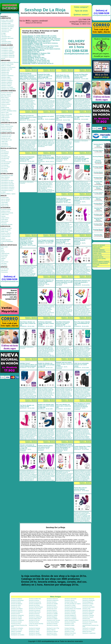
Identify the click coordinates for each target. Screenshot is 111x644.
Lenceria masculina (6, 129)
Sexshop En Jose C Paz (53, 628)
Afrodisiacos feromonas (7, 213)
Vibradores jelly (5, 72)
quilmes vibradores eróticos (72, 620)
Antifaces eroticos (6, 211)
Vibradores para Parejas (7, 64)
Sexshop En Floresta (52, 624)
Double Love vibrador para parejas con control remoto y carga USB (46, 406)
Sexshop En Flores (16, 624)
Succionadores (5, 179)
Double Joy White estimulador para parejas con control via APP (82, 158)
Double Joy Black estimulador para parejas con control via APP (63, 200)
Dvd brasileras (5, 154)
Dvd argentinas (5, 152)
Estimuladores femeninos (8, 185)
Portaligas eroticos (6, 109)
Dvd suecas (4, 170)
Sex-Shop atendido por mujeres (73, 604)
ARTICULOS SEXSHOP (99, 245)
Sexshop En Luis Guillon (35, 635)
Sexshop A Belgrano (52, 617)
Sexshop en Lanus (69, 631)
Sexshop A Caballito (88, 614)
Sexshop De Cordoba (88, 604)
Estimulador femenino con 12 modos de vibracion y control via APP (46, 281)
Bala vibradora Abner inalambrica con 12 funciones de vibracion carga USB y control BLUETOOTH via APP (27, 241)
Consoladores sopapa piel (8, 57)
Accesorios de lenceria (7, 93)
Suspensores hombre (7, 131)
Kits (2, 243)
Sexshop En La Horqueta (89, 628)
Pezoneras (4, 223)
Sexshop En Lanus (16, 633)
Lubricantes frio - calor (7, 28)
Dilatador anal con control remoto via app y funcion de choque (64, 364)
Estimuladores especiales (8, 184)
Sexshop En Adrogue (70, 610)
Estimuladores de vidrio (7, 182)
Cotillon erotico (5, 214)
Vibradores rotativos (6, 86)
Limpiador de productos (7, 22)
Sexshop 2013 (86, 619)
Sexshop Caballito (28, 43)
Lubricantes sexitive (6, 42)
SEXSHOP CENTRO (98, 257)
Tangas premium (5, 117)
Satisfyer (3, 258)
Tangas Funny (5, 119)
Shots (3, 260)
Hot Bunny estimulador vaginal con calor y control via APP (46, 323)
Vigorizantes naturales (7, 224)
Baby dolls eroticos (6, 96)
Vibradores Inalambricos (7, 76)
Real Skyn (4, 35)
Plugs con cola (5, 206)
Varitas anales (5, 204)
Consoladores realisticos (7, 54)
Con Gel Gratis (5, 269)
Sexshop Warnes (27, 59)
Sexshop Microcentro (29, 40)
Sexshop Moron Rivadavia (30, 53)
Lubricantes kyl (5, 32)
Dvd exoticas (4, 155)
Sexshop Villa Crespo (29, 47)
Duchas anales (5, 197)
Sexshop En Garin (69, 624)
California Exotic (5, 253)
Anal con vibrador (6, 199)
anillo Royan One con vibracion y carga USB (63, 76)
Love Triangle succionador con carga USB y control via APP (64, 117)
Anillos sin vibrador (6, 230)
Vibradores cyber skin (7, 69)
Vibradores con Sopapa (7, 87)
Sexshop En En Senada (89, 620)
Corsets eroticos (5, 103)
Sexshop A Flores (16, 614)
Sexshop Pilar (26, 63)
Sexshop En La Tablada (89, 630)
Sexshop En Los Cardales (18, 635)
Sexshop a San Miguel (17, 609)
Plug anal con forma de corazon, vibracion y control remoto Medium (28, 117)
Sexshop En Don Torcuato (53, 620)
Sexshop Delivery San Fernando (73, 609)
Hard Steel (4, 263)
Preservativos (5, 219)
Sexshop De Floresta (34, 605)
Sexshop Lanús (27, 55)
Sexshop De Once (16, 607)
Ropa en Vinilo (5, 112)
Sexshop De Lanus (87, 605)
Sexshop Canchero (52, 602)
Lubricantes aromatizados (8, 25)
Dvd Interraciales (5, 163)
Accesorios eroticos (6, 210)
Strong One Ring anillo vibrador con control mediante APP (81, 76)
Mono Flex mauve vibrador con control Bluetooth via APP (82, 323)
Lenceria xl (4, 106)
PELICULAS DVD (97, 255)
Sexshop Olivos (27, 56)
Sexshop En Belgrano (17, 599)
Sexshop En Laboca (34, 631)
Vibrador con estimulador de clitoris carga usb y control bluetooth (83, 199)
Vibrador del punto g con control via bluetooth (63, 158)
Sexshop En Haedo (70, 625)
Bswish (3, 252)
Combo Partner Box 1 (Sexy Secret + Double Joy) (82, 447)
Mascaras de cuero (6, 146)
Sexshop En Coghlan (16, 619)
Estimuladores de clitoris (7, 180)
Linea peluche (5, 145)
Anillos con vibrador (6, 66)
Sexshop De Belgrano (17, 604)
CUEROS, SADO (97, 253)
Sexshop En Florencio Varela (90, 622)
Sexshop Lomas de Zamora (30, 49)
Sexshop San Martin (28, 58)
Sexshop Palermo (27, 37)
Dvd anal (3, 150)
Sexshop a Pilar (87, 609)
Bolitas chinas (5, 231)
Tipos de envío (81, 11)
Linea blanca (4, 143)
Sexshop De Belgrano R (35, 604)
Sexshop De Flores (16, 605)
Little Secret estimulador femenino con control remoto (81, 365)
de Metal (3, 192)
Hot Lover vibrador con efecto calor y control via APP (63, 406)
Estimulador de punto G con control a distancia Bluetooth (83, 240)
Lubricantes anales (6, 23)
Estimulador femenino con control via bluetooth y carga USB (82, 282)
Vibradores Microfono (7, 84)
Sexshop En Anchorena (35, 602)
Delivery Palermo (51, 630)
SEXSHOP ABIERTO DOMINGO (101, 262)
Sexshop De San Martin (89, 607)
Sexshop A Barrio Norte (35, 619)
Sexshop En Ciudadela (70, 617)
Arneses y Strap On (6, 233)
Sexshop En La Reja (70, 630)
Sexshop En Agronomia (88, 610)
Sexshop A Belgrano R (70, 615)
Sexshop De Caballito (52, 604)
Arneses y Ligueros (6, 94)
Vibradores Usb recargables (8, 89)
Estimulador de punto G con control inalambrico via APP (64, 281)
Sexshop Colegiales (28, 61)
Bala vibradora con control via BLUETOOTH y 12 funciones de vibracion (82, 405)
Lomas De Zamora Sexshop (36, 624)
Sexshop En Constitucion (17, 620)
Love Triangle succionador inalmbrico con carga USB (46, 241)
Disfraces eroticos (6, 104)
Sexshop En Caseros (34, 615)
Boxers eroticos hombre (7, 126)
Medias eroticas (5, 108)
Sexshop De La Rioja (45, 10)
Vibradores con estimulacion (8, 67)
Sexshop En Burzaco (34, 614)
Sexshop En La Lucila (17, 630)
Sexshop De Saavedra (70, 607)
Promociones (4, 272)
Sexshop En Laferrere (52, 631)
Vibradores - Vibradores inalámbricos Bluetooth (31, 70)
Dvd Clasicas (4, 168)
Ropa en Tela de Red (6, 114)
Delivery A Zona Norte (70, 633)
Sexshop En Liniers (52, 633)
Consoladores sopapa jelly (8, 55)
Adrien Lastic (4, 247)
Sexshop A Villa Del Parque (36, 607)
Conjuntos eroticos (6, 101)
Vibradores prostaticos (7, 81)
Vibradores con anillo (6, 228)
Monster (3, 59)
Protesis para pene (6, 240)
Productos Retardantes (7, 241)
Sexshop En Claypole (88, 617)
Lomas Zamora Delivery (53, 622)
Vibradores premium (6, 79)
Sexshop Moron (27, 52)
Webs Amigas (55, 597)
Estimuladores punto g (7, 190)
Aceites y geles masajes (7, 20)
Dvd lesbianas (5, 165)
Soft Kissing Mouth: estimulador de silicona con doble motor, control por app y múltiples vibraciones (28, 76)
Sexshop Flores (27, 46)
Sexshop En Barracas (52, 599)
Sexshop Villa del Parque (30, 42)
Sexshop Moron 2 (98, 229)
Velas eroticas (5, 221)
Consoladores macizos (7, 49)
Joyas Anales (5, 202)
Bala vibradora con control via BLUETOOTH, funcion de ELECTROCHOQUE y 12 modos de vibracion (65, 447)
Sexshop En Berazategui (17, 600)
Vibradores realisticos (7, 82)
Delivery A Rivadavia (52, 635)
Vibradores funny (5, 71)
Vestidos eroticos (5, 121)
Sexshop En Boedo (16, 602)
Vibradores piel (5, 74)
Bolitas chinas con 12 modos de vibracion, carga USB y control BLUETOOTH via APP (46, 158)
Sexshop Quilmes (27, 50)
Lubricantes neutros (6, 30)
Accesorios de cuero (6, 135)
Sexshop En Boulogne (70, 612)
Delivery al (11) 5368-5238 (10, 278)
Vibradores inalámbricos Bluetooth (10, 62)
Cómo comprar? (81, 7)
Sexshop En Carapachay (17, 615)
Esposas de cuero (6, 138)
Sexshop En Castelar (52, 615)
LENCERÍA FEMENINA (99, 250)
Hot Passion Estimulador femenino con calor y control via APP (27, 158)
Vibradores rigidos (6, 77)
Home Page (22, 68)
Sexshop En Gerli (87, 624)
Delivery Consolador (16, 631)
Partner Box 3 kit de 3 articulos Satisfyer (81, 488)
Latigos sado (4, 142)
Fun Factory (4, 265)
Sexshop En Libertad (34, 633)
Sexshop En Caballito (52, 614)
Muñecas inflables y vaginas (8, 194)
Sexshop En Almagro (52, 612)
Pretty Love (4, 257)
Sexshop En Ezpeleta (70, 622)
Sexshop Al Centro (52, 605)
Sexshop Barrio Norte (29, 39)
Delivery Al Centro (87, 631)
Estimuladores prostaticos (8, 189)
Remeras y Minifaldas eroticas (9, 111)
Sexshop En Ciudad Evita (35, 617)
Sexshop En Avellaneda (89, 600)
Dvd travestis (4, 172)
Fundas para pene (6, 236)
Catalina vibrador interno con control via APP (45, 447)
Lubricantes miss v (6, 37)
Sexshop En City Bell (16, 617)
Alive (2, 248)
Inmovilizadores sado (6, 140)
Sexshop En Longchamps (89, 633)
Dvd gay (3, 160)
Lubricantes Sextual (6, 43)
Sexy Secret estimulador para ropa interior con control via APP (63, 241)
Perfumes (4, 40)
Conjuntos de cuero (6, 137)
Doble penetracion (6, 235)
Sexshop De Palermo (52, 607)
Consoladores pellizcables (8, 52)
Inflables (3, 238)
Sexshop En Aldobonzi (17, 612)
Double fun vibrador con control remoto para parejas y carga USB (46, 365)
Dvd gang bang (5, 159)
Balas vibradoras (5, 177)
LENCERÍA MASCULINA (99, 252)
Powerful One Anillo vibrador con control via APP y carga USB (45, 76)
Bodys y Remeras (6, 125)
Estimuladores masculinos (8, 187)
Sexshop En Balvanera (88, 599)
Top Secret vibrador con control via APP (27, 406)
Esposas (3, 216)
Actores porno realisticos (7, 47)
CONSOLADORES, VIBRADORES (98, 248)
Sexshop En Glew (33, 625)
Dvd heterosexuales (6, 162)
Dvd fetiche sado (5, 157)
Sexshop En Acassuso (17, 610)
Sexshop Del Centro (52, 609)
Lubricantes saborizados (7, 38)
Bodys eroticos (5, 98)
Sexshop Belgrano (28, 36)
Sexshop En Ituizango (34, 628)
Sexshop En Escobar (16, 622)
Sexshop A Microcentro (35, 612)
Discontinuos (4, 270)
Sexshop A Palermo (52, 610)
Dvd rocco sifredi (5, 167)
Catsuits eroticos (5, 99)
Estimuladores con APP (7, 176)
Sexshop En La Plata (34, 630)
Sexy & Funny (5, 262)
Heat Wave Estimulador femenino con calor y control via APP (63, 323)
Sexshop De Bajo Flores (71, 602)
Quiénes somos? (81, 15)
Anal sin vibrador (5, 201)
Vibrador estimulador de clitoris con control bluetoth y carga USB (28, 447)
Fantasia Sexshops (69, 628)
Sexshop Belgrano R (88, 602)
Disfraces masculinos (7, 128)
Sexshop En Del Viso (34, 620)
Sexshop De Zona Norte (35, 609)
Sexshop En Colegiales (71, 619)
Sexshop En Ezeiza (34, 622)
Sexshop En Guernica (52, 625)
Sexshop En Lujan (69, 635)
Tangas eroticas (5, 116)
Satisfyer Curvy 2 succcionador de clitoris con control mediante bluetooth (28, 365)
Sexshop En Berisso (34, 600)
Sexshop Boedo (27, 45)
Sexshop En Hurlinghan (17, 628)
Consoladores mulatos (7, 50)
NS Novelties (4, 255)
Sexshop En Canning (70, 614)
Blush (3, 250)
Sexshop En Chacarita (88, 615)
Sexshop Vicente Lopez (29, 62)
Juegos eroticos (5, 218)
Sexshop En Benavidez (71, 599)
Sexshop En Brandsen (88, 612)
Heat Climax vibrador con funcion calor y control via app (28, 323)
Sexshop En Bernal (69, 600)
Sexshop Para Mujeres (98, 219)
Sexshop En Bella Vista (35, 599)
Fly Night (3, 33)
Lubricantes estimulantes (7, 27)
